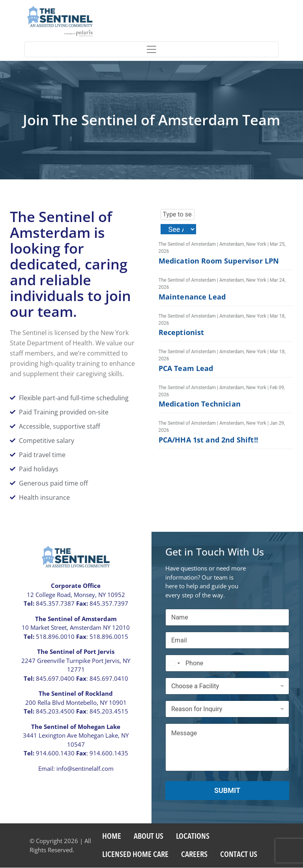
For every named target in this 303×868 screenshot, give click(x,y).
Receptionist (181, 333)
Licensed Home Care (135, 855)
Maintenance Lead (192, 297)
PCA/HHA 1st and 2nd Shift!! (208, 440)
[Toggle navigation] (151, 49)
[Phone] (227, 664)
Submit (227, 791)
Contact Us (239, 855)
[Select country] (174, 664)
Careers (194, 855)
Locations (193, 837)
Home (112, 837)
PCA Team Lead (186, 369)
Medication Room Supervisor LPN (219, 261)
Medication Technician (200, 404)
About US (149, 837)
